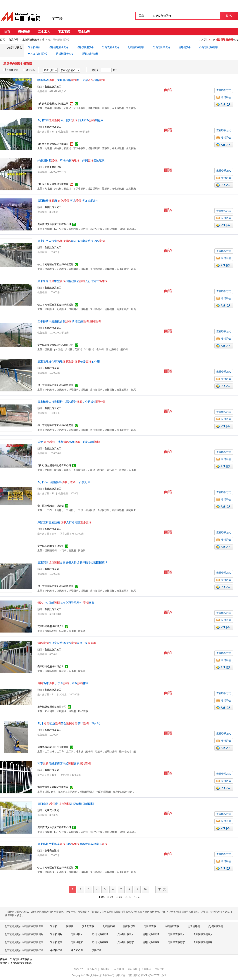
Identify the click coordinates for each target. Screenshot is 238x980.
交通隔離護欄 (216, 926)
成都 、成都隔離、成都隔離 (69, 442)
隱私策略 (133, 969)
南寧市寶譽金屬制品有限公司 (53, 787)
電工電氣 (64, 32)
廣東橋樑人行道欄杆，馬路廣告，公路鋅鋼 (71, 401)
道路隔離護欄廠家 (203, 942)
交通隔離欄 (194, 926)
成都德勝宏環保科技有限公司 (53, 747)
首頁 (7, 32)
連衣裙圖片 (56, 934)
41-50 (137, 897)
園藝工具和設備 (53, 167)
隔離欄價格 (185, 47)
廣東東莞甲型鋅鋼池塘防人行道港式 (72, 281)
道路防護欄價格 (111, 47)
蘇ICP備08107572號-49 (154, 975)
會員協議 (146, 969)
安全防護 (84, 32)
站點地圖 (119, 969)
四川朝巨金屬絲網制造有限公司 (54, 465)
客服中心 (105, 969)
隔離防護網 (129, 926)
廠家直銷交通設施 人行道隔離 (64, 522)
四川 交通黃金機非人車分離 (69, 723)
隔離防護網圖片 (151, 934)
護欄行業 (96, 950)
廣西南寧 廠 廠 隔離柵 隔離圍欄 (66, 804)
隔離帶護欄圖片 (176, 934)
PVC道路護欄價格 (38, 53)
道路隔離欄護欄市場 (33, 40)
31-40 (128, 897)
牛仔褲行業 (56, 950)
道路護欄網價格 (85, 47)
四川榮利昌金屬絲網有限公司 (53, 103)
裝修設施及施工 (53, 86)
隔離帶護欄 (150, 926)
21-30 (119, 897)
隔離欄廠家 (77, 942)
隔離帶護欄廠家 (176, 942)
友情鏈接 (160, 969)
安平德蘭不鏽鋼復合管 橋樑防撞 (69, 321)
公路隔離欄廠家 (125, 942)
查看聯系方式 (224, 90)
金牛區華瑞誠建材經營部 (51, 506)
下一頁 (162, 889)
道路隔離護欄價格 (58, 47)
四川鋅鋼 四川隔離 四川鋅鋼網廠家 (70, 120)
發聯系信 (224, 97)
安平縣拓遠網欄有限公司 (51, 546)
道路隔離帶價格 (162, 47)
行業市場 (55, 19)
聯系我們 (92, 969)
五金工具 (44, 32)
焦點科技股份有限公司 (102, 975)
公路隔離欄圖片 (125, 934)
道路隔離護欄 (172, 926)
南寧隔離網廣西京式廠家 (64, 763)
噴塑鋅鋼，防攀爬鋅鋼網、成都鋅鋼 (71, 80)
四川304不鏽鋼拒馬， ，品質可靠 (64, 482)
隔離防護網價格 (90, 53)
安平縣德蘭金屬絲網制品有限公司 (55, 345)
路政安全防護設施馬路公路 (67, 643)
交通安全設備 (52, 810)
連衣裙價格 (34, 47)
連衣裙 (54, 926)
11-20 (110, 897)
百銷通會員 (11, 70)
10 (145, 889)
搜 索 (229, 16)
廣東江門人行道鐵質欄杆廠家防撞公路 (71, 241)
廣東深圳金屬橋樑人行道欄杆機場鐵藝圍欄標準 (72, 562)
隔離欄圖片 (77, 934)
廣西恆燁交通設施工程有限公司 (54, 224)
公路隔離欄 (109, 926)
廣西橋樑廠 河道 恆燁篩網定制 (68, 200)
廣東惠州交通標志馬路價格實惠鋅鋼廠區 (72, 844)
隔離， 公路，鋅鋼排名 (63, 683)
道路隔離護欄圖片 (203, 934)
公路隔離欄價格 (136, 47)
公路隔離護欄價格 (209, 47)
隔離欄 (70, 926)
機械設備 (24, 32)
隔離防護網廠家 (151, 942)
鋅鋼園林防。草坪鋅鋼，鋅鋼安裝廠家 (71, 160)
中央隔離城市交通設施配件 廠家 (66, 603)
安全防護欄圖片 (100, 934)
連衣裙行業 (77, 950)
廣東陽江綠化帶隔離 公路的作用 (69, 361)
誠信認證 (29, 70)
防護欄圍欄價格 (65, 53)
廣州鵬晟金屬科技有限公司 (52, 707)
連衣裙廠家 (56, 942)
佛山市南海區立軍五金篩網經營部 (55, 264)
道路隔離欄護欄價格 (21, 959)
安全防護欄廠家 (100, 942)
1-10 (101, 897)
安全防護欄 (88, 926)
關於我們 (78, 969)
